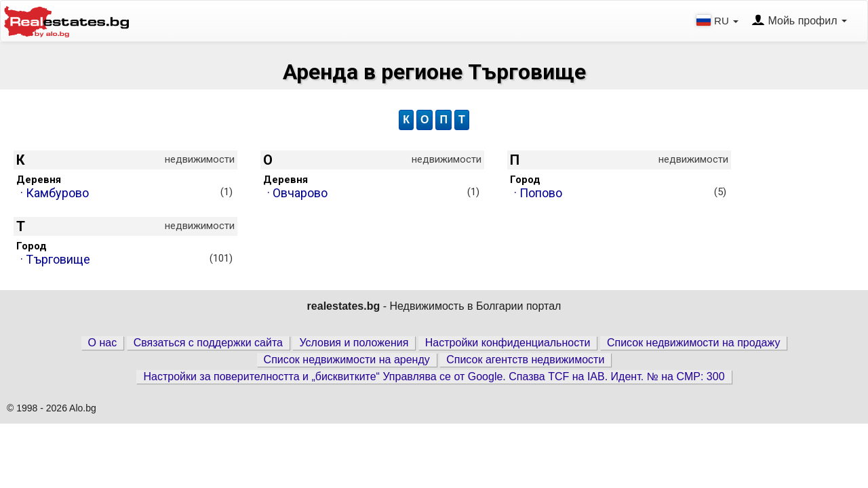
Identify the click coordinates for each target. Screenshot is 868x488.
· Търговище (126, 259)
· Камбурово (126, 193)
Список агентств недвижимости (525, 360)
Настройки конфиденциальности (508, 343)
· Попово (620, 193)
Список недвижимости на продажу (694, 343)
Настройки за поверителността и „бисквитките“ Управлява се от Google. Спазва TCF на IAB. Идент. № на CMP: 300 (434, 377)
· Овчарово (373, 193)
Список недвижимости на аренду (347, 360)
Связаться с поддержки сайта (208, 343)
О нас (103, 343)
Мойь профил (799, 21)
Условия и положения (354, 343)
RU (719, 20)
